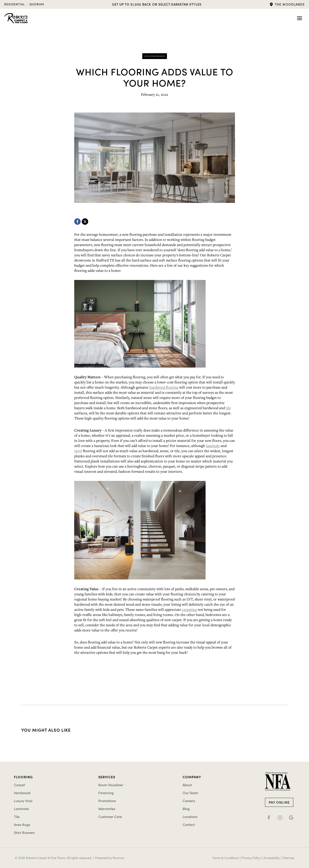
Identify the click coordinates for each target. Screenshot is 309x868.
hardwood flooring (164, 387)
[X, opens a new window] (85, 222)
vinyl (78, 451)
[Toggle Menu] (300, 18)
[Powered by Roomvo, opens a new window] (111, 858)
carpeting (189, 609)
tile (228, 408)
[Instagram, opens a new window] (280, 817)
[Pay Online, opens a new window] (279, 802)
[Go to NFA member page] (278, 781)
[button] (287, 4)
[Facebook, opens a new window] (77, 222)
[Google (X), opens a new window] (291, 817)
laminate (213, 446)
